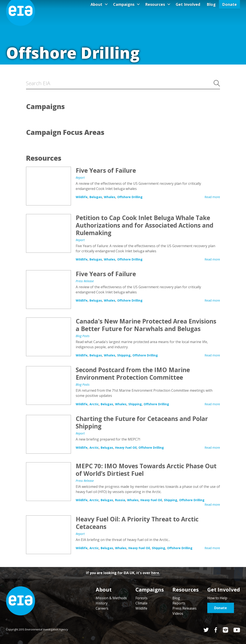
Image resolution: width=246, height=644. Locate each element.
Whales (110, 197)
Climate (141, 603)
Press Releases (184, 608)
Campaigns (124, 4)
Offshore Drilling (130, 197)
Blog (211, 4)
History (102, 603)
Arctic (94, 404)
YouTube (237, 630)
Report (80, 178)
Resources (155, 4)
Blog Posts (83, 336)
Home (21, 601)
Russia (120, 500)
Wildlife (82, 197)
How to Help (217, 598)
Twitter (206, 630)
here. (156, 573)
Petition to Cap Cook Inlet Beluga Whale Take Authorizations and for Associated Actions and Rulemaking (49, 233)
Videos (178, 613)
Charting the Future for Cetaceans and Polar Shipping (49, 434)
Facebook (216, 630)
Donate (229, 4)
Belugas (96, 197)
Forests (141, 598)
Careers (102, 608)
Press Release (85, 281)
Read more (212, 197)
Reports (179, 603)
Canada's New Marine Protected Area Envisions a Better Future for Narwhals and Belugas (49, 337)
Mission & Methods (111, 598)
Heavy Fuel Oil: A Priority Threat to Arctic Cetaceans (49, 535)
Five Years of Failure (49, 186)
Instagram (225, 630)
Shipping (124, 355)
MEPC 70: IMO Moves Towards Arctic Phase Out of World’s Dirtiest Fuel (49, 482)
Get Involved (188, 4)
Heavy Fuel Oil (126, 448)
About (96, 4)
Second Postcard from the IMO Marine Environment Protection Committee (49, 385)
